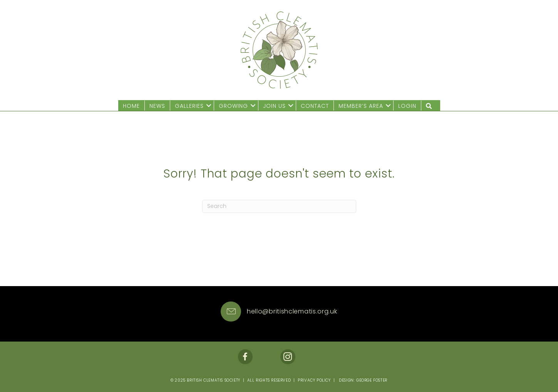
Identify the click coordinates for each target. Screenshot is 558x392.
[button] (209, 106)
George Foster (372, 380)
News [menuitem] (157, 106)
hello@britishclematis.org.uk (292, 311)
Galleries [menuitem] (189, 106)
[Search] (279, 206)
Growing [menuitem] (233, 106)
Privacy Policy (314, 380)
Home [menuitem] (131, 106)
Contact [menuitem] (315, 106)
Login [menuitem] (407, 106)
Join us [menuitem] (274, 106)
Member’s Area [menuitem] (361, 106)
